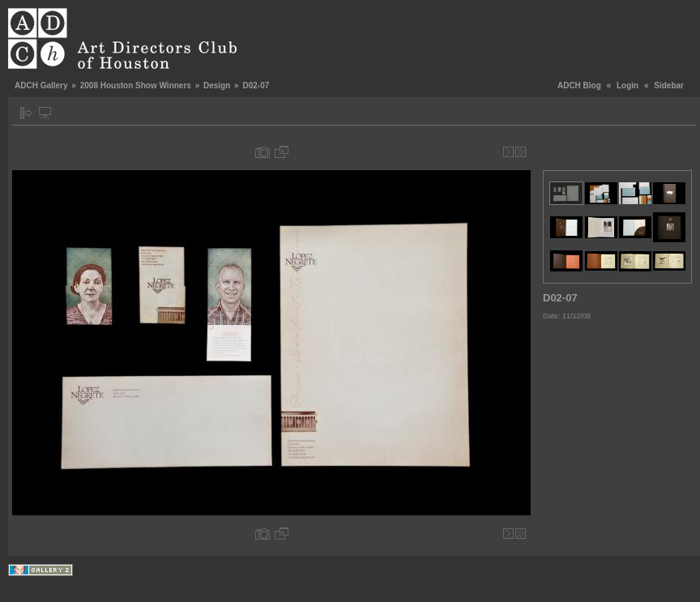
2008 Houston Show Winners (136, 85)
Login (627, 85)
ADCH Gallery (41, 85)
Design (217, 85)
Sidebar (669, 85)
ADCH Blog (579, 85)
